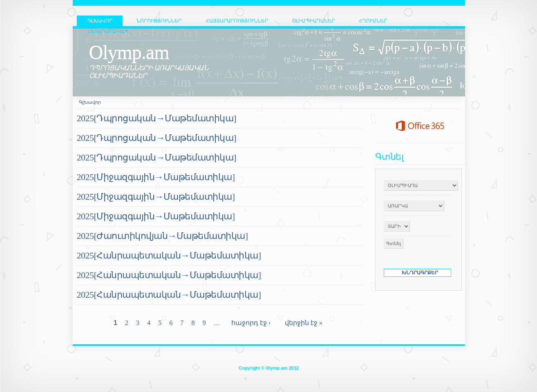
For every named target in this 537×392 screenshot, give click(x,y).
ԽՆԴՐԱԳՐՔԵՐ (420, 273)
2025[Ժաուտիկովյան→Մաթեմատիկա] (162, 236)
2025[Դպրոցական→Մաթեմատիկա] (157, 118)
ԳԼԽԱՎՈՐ (100, 21)
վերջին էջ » (304, 323)
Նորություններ (159, 21)
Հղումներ (373, 21)
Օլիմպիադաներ (313, 21)
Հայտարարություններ (237, 21)
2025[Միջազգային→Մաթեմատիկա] (156, 177)
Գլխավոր (90, 102)
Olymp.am (129, 52)
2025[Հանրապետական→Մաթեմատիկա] (169, 255)
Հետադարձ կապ (108, 31)
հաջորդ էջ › (251, 323)
